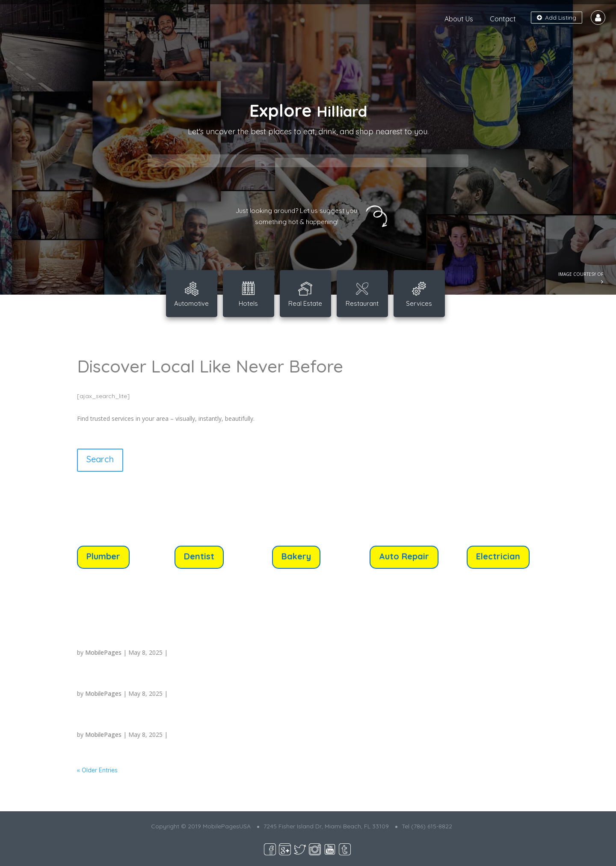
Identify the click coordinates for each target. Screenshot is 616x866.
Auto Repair (404, 556)
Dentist (199, 556)
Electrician (498, 556)
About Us (459, 19)
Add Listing (557, 18)
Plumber (103, 556)
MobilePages (103, 652)
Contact (503, 19)
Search (100, 459)
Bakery (296, 556)
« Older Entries (97, 770)
